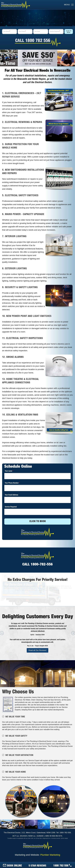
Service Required (55, 32)
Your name (9, 471)
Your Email (37, 32)
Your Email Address (11, 495)
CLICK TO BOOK (38, 522)
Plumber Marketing (50, 855)
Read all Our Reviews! (37, 650)
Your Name (7, 32)
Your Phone (22, 32)
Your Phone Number (12, 483)
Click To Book (69, 32)
